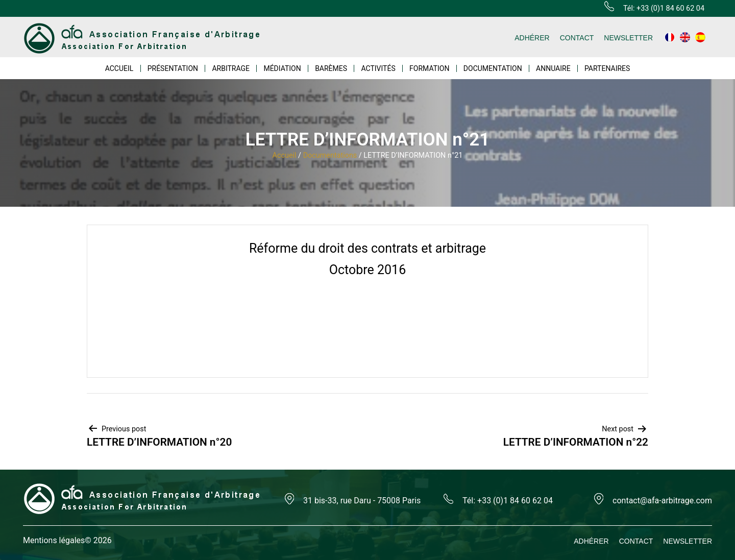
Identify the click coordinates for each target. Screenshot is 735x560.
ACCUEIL (119, 68)
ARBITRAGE (231, 68)
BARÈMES (331, 68)
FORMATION (429, 68)
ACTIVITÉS (378, 68)
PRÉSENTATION (173, 68)
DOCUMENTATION (493, 68)
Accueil (285, 155)
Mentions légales (54, 540)
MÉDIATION (282, 68)
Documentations (330, 155)
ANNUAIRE (553, 68)
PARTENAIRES (607, 68)
